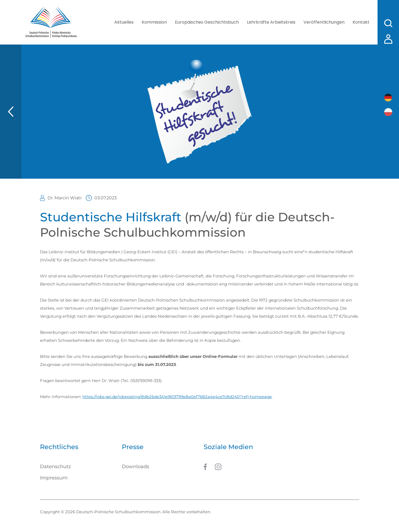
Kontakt (361, 22)
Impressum (54, 478)
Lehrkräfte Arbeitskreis (271, 22)
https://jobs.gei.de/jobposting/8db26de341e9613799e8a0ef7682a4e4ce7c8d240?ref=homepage (177, 397)
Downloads (136, 467)
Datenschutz (55, 467)
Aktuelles (124, 22)
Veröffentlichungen (324, 22)
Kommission (154, 22)
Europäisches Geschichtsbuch (207, 22)
